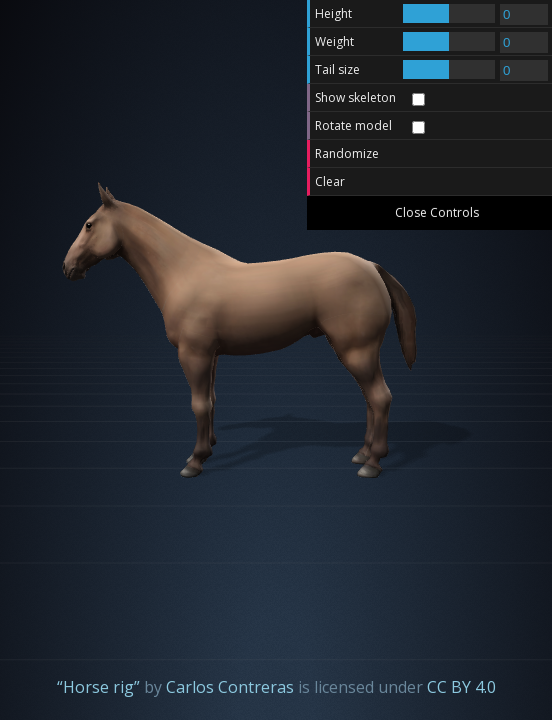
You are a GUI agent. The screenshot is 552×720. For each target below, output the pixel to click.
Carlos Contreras (230, 687)
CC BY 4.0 (461, 687)
